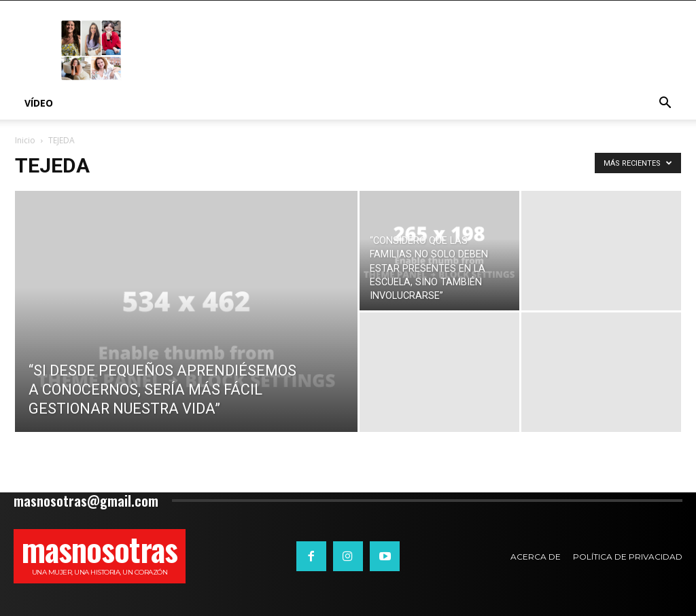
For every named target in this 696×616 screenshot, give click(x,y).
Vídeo (39, 103)
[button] (665, 104)
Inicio (25, 140)
